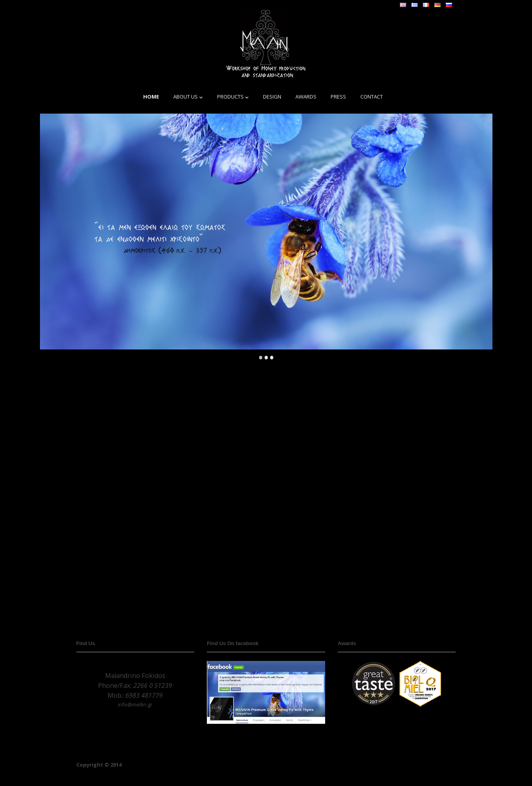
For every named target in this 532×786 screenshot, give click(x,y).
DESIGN (272, 97)
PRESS (338, 97)
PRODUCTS (230, 97)
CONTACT (372, 97)
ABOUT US (186, 97)
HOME (151, 97)
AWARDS (306, 97)
